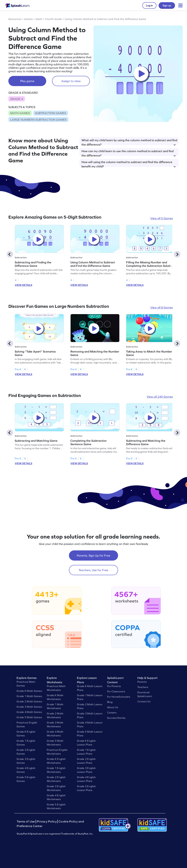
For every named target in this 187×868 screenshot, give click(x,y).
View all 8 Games (162, 307)
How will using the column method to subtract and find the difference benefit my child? (129, 164)
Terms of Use (26, 821)
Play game (27, 81)
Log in (149, 5)
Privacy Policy (47, 821)
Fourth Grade (53, 19)
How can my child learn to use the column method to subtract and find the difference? (129, 153)
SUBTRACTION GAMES (51, 113)
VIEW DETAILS (23, 285)
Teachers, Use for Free (93, 570)
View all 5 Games (162, 218)
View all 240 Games (160, 397)
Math (39, 19)
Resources (15, 19)
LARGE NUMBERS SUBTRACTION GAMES (38, 120)
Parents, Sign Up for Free (93, 555)
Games (29, 19)
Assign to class (71, 81)
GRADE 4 (17, 99)
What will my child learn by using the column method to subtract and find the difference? (129, 142)
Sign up (167, 5)
